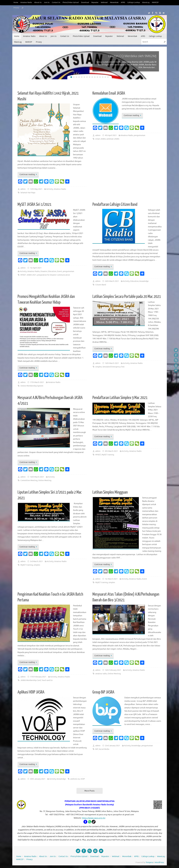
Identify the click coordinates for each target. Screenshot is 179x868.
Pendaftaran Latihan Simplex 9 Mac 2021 (120, 398)
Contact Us (56, 2)
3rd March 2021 (36, 561)
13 (103, 77)
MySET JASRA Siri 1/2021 (35, 204)
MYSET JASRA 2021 (28, 275)
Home (16, 2)
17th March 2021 (37, 382)
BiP (97, 749)
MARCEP (155, 2)
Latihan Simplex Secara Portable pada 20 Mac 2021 (127, 297)
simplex (99, 367)
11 (97, 77)
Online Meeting (45, 480)
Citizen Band (101, 285)
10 (95, 77)
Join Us (47, 2)
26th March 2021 (112, 281)
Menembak (114, 2)
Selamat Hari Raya (28, 193)
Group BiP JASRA (103, 692)
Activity (50, 189)
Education (52, 271)
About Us (38, 2)
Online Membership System (32, 386)
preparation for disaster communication (54, 275)
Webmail (104, 2)
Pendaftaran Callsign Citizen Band (115, 204)
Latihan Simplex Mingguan (110, 492)
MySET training (108, 455)
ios (79, 779)
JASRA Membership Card (31, 680)
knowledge (144, 281)
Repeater (95, 2)
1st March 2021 (111, 579)
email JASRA (100, 139)
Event (60, 271)
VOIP (83, 779)
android (73, 779)
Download (85, 2)
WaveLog (146, 2)
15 (108, 77)
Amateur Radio (26, 2)
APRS (123, 2)
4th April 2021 (111, 135)
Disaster (44, 271)
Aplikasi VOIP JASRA (31, 692)
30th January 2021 (38, 779)
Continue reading (29, 174)
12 (100, 77)
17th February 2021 (38, 677)
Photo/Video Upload (71, 2)
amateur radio (101, 674)
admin (23, 189)
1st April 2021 (36, 268)
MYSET (98, 455)
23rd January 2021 (112, 746)
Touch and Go (47, 680)
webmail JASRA (113, 139)
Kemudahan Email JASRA (109, 93)
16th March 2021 (112, 363)
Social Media (104, 749)
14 (105, 77)
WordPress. (160, 862)
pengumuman (140, 135)
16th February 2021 (113, 670)
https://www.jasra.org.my (94, 818)
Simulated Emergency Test (114, 367)
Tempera (149, 862)
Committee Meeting (29, 480)
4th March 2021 (111, 451)
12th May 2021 (36, 189)
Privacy (16, 8)
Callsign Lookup (134, 2)
